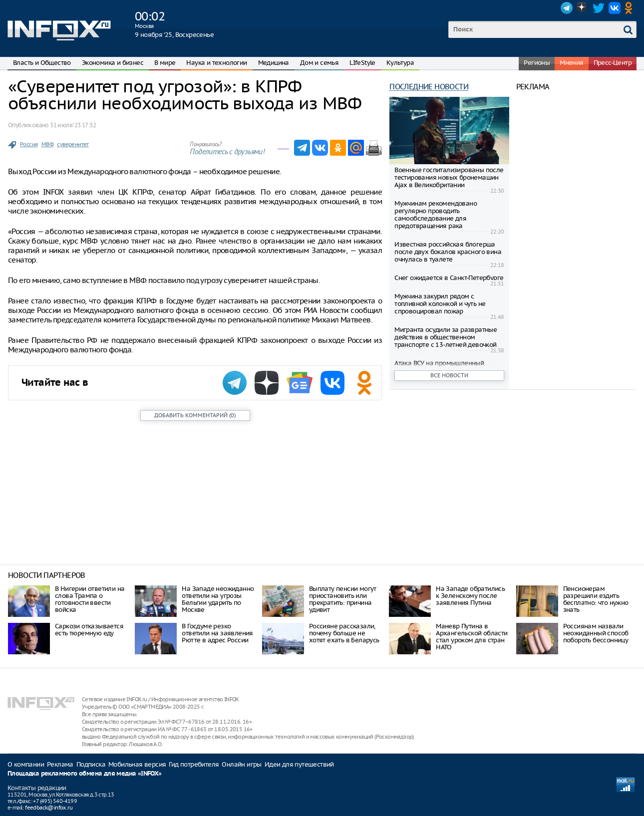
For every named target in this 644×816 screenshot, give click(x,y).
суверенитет (73, 144)
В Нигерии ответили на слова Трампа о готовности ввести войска (90, 599)
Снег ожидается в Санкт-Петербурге (449, 278)
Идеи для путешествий (299, 764)
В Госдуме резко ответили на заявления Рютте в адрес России (217, 633)
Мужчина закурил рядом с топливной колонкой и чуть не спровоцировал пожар (440, 304)
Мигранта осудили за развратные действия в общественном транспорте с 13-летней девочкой (446, 337)
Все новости (449, 375)
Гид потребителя (194, 764)
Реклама (60, 764)
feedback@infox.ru (49, 808)
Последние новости (429, 87)
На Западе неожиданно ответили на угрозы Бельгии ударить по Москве (218, 599)
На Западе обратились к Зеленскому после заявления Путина (470, 596)
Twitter (599, 8)
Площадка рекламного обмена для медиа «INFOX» (85, 774)
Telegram (567, 8)
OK (631, 8)
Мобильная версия (137, 764)
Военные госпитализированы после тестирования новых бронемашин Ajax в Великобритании (449, 177)
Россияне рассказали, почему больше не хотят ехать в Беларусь (344, 633)
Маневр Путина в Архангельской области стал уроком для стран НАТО (472, 637)
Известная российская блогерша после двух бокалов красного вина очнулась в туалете (448, 252)
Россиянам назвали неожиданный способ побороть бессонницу (596, 633)
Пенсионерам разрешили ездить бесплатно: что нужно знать (596, 599)
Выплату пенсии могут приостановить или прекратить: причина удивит (343, 599)
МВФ (47, 144)
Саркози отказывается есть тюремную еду (89, 630)
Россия (29, 144)
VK (615, 8)
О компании (26, 764)
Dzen (583, 8)
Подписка (91, 764)
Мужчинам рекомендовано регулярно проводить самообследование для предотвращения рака (436, 215)
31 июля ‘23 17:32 (73, 125)
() (195, 415)
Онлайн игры (241, 764)
